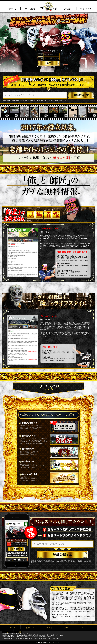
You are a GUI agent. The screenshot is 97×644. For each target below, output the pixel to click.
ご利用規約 (30, 628)
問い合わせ (86, 9)
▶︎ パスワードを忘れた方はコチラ (47, 66)
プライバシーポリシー (49, 628)
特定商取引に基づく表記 (67, 628)
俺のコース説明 (30, 9)
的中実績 (67, 9)
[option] (5, 112)
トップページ (11, 9)
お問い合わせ (86, 628)
